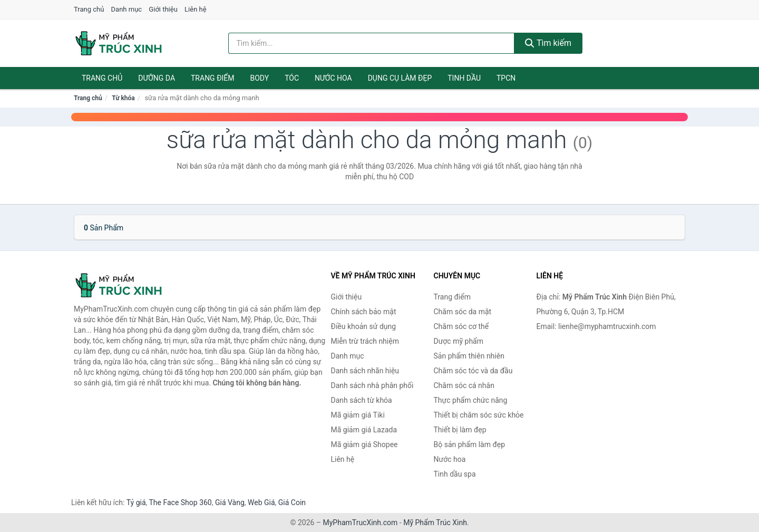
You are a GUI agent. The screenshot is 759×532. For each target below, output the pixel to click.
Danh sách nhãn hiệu (365, 371)
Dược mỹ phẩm (459, 341)
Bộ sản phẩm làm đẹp (470, 444)
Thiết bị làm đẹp (460, 430)
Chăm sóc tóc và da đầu (473, 371)
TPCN (506, 78)
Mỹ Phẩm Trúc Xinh (435, 523)
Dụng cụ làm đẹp (400, 78)
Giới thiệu (163, 9)
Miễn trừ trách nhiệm (365, 341)
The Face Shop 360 (180, 502)
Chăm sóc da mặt (463, 312)
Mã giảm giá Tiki (358, 415)
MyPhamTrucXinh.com (361, 523)
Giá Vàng (230, 502)
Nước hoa (333, 78)
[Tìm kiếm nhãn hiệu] (372, 43)
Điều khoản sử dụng (364, 326)
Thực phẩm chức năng (471, 400)
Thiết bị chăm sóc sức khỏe (479, 415)
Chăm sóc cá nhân (464, 385)
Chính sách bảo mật (364, 312)
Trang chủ (89, 9)
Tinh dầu (464, 78)
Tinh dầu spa (455, 474)
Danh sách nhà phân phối (372, 385)
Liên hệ (196, 9)
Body (260, 78)
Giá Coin (292, 502)
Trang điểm (213, 78)
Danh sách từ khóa (362, 400)
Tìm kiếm (548, 43)
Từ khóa (123, 98)
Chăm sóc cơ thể (461, 326)
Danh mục (127, 9)
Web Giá (261, 502)
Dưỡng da (157, 78)
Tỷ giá (136, 502)
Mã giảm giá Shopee (364, 444)
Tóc (292, 78)
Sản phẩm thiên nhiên (469, 356)
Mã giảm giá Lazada (364, 430)
